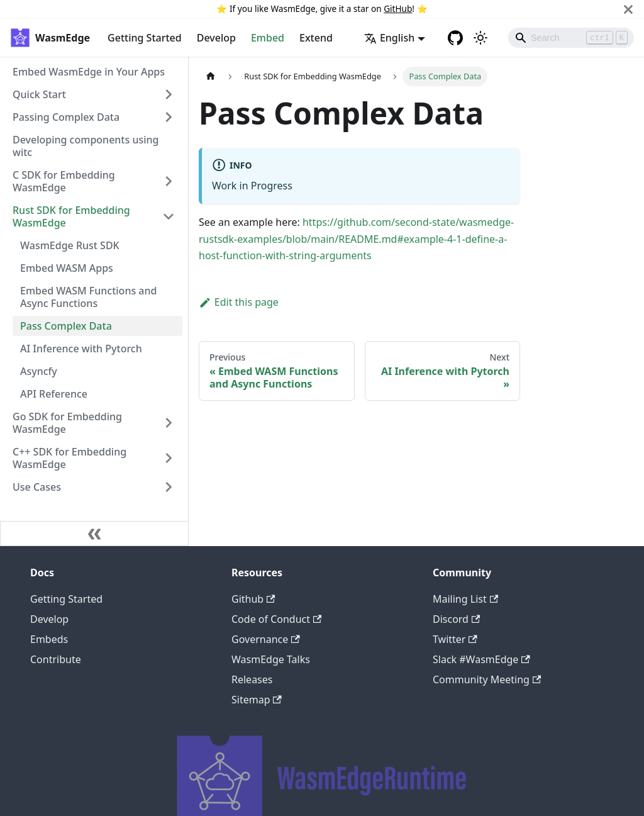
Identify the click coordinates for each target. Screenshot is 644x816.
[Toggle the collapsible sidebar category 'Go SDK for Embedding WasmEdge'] (169, 423)
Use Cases (37, 487)
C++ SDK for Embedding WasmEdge (69, 458)
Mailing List (465, 599)
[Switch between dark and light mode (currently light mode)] (480, 38)
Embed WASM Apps (67, 268)
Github (253, 599)
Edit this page (239, 302)
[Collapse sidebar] (94, 534)
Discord (456, 619)
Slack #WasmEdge (481, 659)
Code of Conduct (276, 619)
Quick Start (39, 94)
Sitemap (257, 700)
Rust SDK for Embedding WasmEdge (71, 216)
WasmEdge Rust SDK (70, 245)
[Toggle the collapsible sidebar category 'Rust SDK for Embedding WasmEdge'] (169, 216)
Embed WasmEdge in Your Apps (89, 72)
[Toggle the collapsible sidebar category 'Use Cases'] (169, 487)
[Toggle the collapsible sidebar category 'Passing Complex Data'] (169, 117)
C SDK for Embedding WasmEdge (64, 181)
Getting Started (145, 38)
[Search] (571, 38)
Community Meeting (487, 679)
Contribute (56, 659)
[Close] (628, 9)
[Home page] (211, 76)
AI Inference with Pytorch (81, 349)
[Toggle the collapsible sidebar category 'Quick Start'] (169, 94)
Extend (316, 38)
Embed (268, 38)
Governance (266, 639)
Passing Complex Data (66, 117)
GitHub (398, 8)
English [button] (389, 38)
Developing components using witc (86, 146)
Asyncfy (39, 371)
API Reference (54, 394)
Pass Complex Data (66, 326)
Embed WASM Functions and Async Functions (88, 297)
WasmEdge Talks (271, 659)
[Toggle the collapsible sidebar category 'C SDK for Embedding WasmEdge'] (169, 181)
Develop (216, 38)
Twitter (455, 639)
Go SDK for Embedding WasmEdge (67, 423)
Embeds (49, 639)
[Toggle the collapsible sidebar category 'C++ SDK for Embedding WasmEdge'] (169, 458)
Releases (252, 679)
